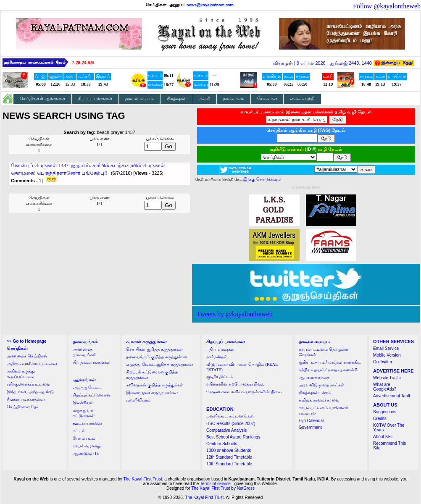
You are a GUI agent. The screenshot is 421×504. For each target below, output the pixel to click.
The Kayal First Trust (142, 479)
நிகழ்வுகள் (177, 98)
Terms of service (215, 484)
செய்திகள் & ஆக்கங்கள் (42, 98)
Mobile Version (387, 355)
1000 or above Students (229, 450)
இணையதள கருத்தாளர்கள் (152, 392)
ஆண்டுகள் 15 (86, 453)
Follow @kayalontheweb (387, 6)
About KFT (383, 437)
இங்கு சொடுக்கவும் (262, 179)
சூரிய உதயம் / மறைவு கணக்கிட (330, 362)
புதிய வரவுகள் (220, 349)
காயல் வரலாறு (87, 446)
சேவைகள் (267, 98)
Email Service (386, 348)
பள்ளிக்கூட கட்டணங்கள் (230, 416)
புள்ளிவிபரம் (138, 400)
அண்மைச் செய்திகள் (27, 356)
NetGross (246, 488)
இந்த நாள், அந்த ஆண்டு (30, 392)
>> (26, 341)
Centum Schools (222, 444)
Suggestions (385, 412)
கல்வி (205, 98)
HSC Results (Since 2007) (231, 424)
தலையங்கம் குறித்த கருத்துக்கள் (157, 357)
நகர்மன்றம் (217, 357)
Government (310, 427)
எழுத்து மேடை (87, 387)
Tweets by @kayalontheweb (235, 314)
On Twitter (383, 362)
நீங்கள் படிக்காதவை (26, 399)
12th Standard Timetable (229, 457)
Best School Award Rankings (233, 437)
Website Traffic (387, 378)
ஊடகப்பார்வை (87, 423)
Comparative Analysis (226, 430)
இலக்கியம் (83, 403)
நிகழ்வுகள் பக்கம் (315, 392)
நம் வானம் (234, 98)
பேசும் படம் (84, 438)
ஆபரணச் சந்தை (314, 377)
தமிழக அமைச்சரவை (319, 400)
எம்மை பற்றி (302, 98)
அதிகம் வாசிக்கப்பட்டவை (32, 364)
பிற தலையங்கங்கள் (92, 362)
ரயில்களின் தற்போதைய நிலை (235, 384)
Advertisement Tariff (392, 396)
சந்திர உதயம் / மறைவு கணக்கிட (330, 370)
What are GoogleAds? (385, 387)
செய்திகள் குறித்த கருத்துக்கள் (154, 349)
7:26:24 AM (83, 63)
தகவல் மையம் (139, 98)
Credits (380, 419)
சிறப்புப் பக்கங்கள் (95, 98)
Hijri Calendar (312, 421)
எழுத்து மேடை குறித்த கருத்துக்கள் (159, 364)
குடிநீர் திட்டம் (220, 377)
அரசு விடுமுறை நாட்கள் (322, 385)
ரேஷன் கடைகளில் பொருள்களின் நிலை (244, 392)
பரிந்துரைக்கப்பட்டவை (29, 384)
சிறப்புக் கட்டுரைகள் (92, 395)
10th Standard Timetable (229, 464)
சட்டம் (79, 431)
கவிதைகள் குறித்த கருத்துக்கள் (155, 385)
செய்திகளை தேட (24, 407)
